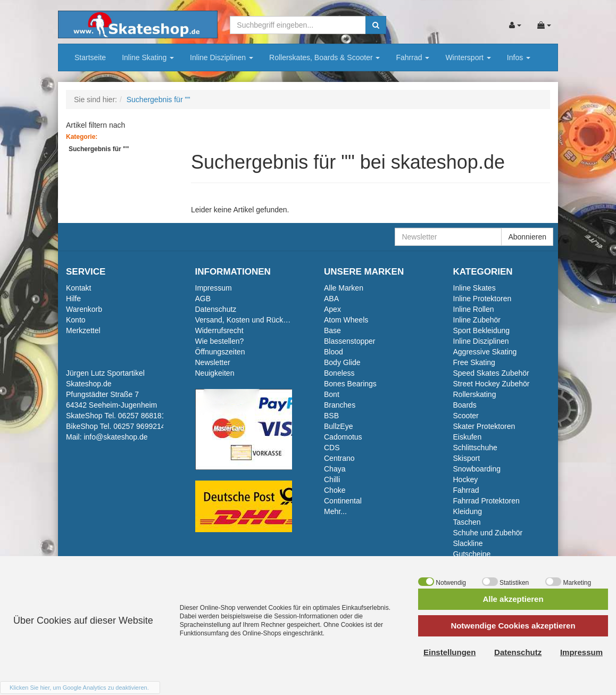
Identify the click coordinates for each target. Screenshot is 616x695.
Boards (465, 405)
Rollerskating (475, 394)
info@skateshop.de (115, 437)
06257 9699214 (139, 426)
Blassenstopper (350, 341)
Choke (335, 490)
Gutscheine (472, 554)
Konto (76, 320)
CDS (332, 448)
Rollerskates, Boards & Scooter (324, 57)
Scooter (466, 416)
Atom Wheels (346, 320)
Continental (343, 501)
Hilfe (73, 299)
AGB (203, 299)
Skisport (467, 458)
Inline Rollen (474, 309)
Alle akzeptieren (513, 599)
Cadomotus (343, 437)
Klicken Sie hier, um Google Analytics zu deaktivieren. (79, 688)
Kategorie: (82, 137)
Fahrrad (413, 57)
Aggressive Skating (485, 352)
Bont (332, 394)
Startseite (90, 57)
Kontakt (78, 288)
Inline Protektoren (482, 299)
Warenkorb (84, 309)
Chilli (332, 479)
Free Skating (474, 362)
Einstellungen (449, 652)
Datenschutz (216, 309)
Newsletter (213, 362)
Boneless (339, 373)
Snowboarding (477, 469)
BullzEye (338, 426)
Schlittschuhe (475, 448)
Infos (519, 57)
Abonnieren (527, 237)
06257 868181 (142, 416)
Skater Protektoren (484, 426)
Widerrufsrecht (219, 330)
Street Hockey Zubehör (492, 384)
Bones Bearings (350, 384)
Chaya (335, 469)
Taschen (467, 522)
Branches (340, 405)
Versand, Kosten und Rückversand (253, 320)
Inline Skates (475, 288)
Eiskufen (468, 437)
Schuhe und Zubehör (488, 533)
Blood (334, 352)
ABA (331, 299)
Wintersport (468, 57)
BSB (331, 416)
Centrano (339, 458)
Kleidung (468, 511)
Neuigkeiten (215, 373)
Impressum (214, 288)
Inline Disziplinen (222, 57)
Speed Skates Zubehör (491, 373)
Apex (332, 309)
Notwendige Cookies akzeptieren (513, 626)
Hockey (466, 479)
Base (332, 330)
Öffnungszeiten (220, 352)
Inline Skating (148, 57)
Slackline (468, 543)
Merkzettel (83, 330)
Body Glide (342, 362)
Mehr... (335, 511)
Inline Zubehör (477, 320)
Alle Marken (344, 288)
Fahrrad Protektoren (486, 501)
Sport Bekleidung (482, 330)
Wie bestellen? (220, 341)
